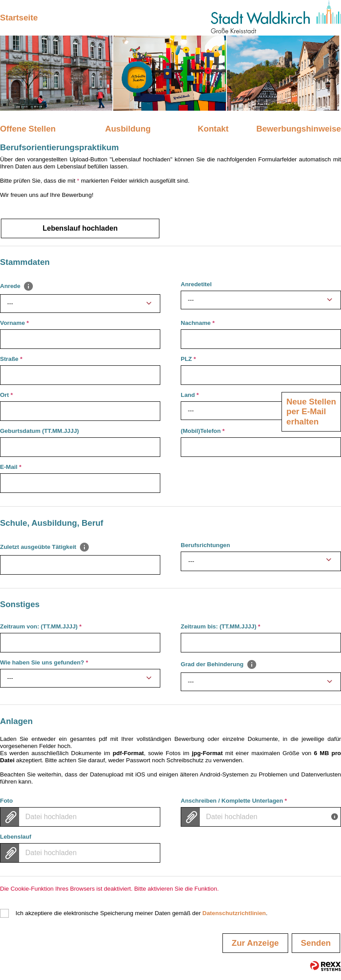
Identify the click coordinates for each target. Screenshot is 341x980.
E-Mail (11, 467)
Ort (6, 395)
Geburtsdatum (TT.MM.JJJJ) (40, 431)
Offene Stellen (28, 129)
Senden (316, 943)
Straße (11, 359)
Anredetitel (196, 284)
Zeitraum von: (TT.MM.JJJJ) (41, 626)
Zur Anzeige (255, 943)
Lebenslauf (16, 837)
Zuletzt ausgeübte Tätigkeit (45, 546)
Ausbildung (128, 129)
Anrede (17, 286)
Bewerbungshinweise (299, 129)
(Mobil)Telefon (203, 431)
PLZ (188, 359)
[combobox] (80, 304)
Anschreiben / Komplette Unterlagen (234, 801)
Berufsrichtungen (205, 545)
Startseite (19, 18)
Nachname (198, 323)
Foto (6, 801)
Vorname (14, 323)
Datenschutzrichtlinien (234, 913)
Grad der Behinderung (219, 664)
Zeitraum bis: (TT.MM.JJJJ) (220, 626)
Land (190, 395)
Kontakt (213, 129)
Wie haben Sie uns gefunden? (44, 662)
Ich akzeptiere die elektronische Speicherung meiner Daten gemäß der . (141, 913)
